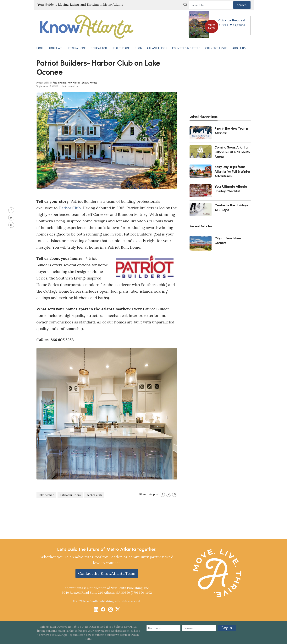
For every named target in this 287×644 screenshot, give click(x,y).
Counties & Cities (186, 48)
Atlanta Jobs (157, 48)
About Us (239, 48)
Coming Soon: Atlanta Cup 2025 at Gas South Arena (232, 152)
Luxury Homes (90, 83)
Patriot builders (70, 495)
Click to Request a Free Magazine (232, 23)
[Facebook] (103, 610)
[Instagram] (110, 610)
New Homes (74, 83)
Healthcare (121, 48)
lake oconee (46, 495)
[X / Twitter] (118, 610)
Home (40, 48)
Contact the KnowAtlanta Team (107, 573)
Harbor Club (70, 208)
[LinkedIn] (96, 610)
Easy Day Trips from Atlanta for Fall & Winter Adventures (232, 171)
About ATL (56, 48)
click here (134, 631)
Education (99, 48)
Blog (138, 48)
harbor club (94, 495)
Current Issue (216, 48)
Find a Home (77, 48)
